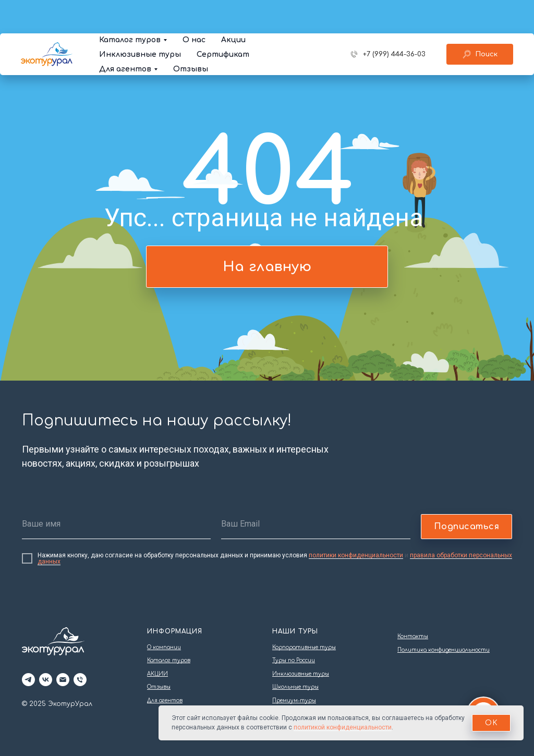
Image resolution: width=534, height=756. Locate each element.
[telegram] (28, 680)
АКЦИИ (157, 674)
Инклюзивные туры (140, 21)
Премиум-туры (294, 700)
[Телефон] (80, 680)
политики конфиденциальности (356, 555)
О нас (194, 7)
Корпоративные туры (304, 647)
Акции (233, 7)
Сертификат (223, 21)
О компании (164, 647)
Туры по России (294, 660)
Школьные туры (295, 687)
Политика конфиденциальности (444, 650)
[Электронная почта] (63, 680)
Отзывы (191, 36)
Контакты (413, 636)
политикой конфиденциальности (343, 727)
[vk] (46, 680)
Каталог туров (130, 7)
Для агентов (125, 36)
